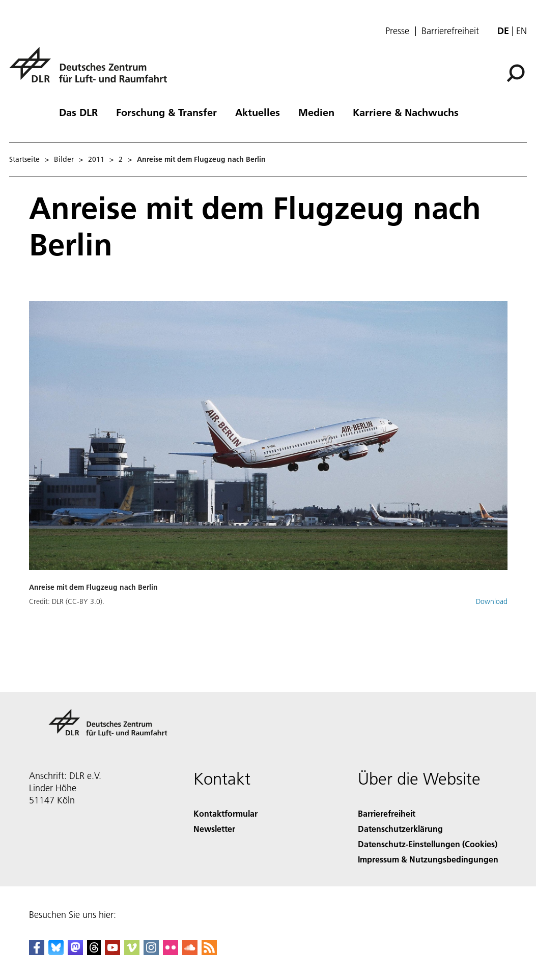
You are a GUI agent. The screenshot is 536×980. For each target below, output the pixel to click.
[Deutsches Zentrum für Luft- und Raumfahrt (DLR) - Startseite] (92, 70)
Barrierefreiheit (450, 31)
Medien (316, 112)
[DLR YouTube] (112, 952)
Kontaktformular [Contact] (225, 813)
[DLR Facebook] (37, 952)
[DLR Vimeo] (132, 952)
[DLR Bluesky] (56, 952)
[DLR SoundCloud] (190, 952)
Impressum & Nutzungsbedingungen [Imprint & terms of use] (428, 859)
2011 (96, 159)
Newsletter (214, 829)
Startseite (24, 159)
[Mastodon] (75, 952)
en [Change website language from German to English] (521, 31)
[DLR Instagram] (151, 952)
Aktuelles (258, 112)
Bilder (64, 159)
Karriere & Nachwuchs (406, 112)
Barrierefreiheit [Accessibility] (387, 813)
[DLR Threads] (94, 952)
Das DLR (78, 112)
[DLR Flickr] (171, 952)
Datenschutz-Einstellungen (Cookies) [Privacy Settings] (428, 844)
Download (492, 601)
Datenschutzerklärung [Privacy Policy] (400, 829)
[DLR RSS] (209, 952)
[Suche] (516, 73)
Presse (397, 31)
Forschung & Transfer (166, 112)
